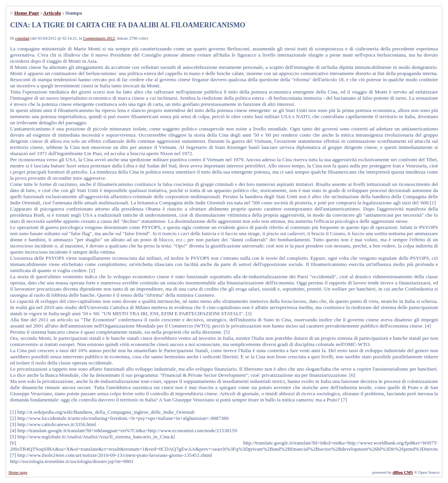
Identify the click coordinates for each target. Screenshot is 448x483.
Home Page (27, 13)
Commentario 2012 (99, 38)
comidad (22, 38)
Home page (18, 472)
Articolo (52, 13)
